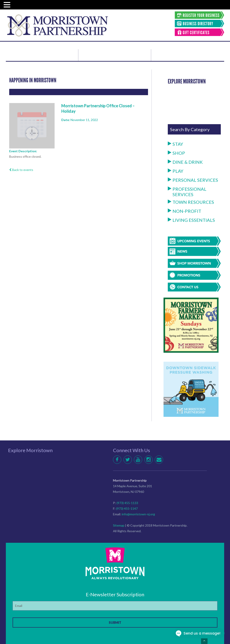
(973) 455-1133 (127, 503)
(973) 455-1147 (127, 508)
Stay (175, 144)
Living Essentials (191, 220)
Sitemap (119, 525)
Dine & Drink (185, 162)
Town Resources (191, 202)
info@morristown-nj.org (138, 514)
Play (176, 171)
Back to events (21, 170)
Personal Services (193, 180)
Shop (176, 153)
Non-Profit (185, 211)
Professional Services (187, 192)
